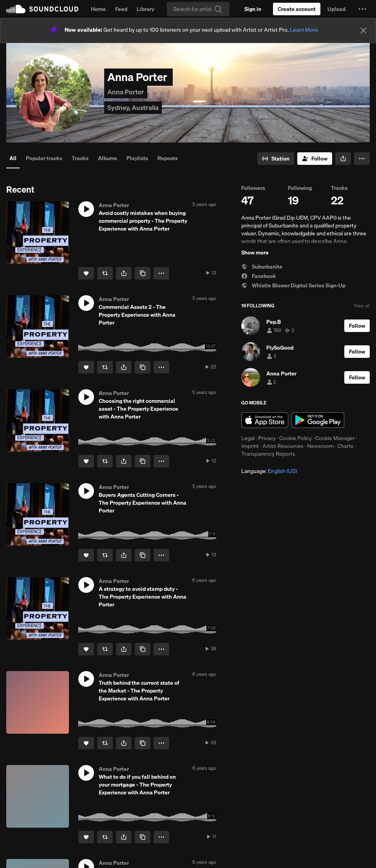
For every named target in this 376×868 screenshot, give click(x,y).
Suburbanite (262, 267)
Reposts (168, 158)
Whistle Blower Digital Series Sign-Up (293, 285)
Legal (248, 438)
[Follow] (315, 159)
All (13, 158)
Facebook (259, 276)
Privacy (267, 438)
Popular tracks (44, 158)
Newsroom (320, 446)
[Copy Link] (143, 273)
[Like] (86, 273)
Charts (345, 446)
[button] (362, 9)
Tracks (80, 158)
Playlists (137, 158)
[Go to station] (276, 159)
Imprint (250, 446)
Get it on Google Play (318, 420)
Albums (108, 158)
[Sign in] (253, 9)
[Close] (363, 31)
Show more (255, 253)
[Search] (198, 9)
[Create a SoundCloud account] (297, 9)
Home (98, 9)
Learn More (304, 30)
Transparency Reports (268, 454)
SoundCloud (42, 9)
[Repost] (105, 273)
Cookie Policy (296, 438)
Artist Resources (283, 446)
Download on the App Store (265, 420)
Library (146, 9)
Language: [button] (269, 471)
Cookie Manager (335, 438)
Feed (121, 9)
